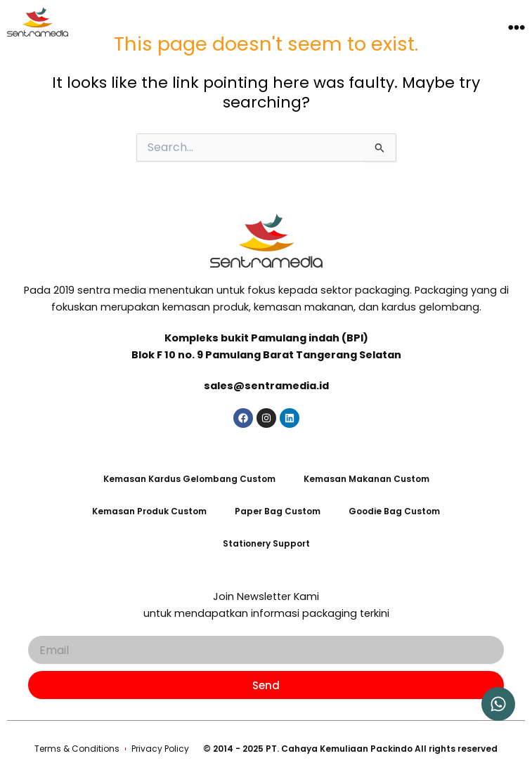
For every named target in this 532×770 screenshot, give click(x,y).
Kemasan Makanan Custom (366, 479)
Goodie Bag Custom (394, 511)
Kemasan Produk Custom (149, 511)
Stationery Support (266, 543)
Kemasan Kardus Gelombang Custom (189, 479)
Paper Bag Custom (278, 511)
